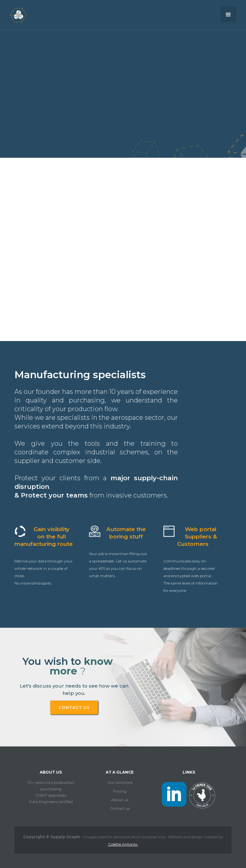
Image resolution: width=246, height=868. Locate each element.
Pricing (120, 791)
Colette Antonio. (123, 844)
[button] (228, 14)
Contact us (120, 808)
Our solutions (120, 782)
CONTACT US (74, 708)
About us (120, 800)
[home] (18, 15)
